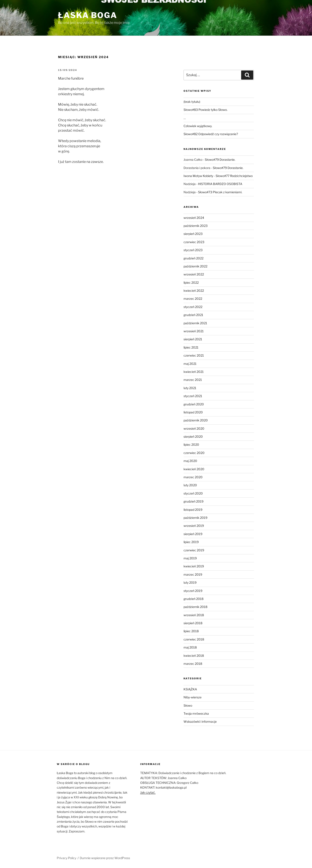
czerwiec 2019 (194, 550)
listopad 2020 (193, 412)
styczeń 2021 (193, 396)
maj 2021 (190, 364)
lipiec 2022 (191, 283)
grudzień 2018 (193, 599)
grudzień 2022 (193, 258)
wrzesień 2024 (194, 218)
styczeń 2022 (193, 307)
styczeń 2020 (193, 493)
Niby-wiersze (193, 697)
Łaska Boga (88, 15)
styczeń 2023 (193, 250)
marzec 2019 (193, 574)
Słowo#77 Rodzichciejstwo (234, 176)
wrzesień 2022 (194, 274)
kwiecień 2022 (194, 291)
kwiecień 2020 (194, 469)
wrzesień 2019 (194, 526)
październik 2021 (195, 323)
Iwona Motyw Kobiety (198, 176)
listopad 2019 (193, 510)
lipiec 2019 (191, 542)
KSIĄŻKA (190, 689)
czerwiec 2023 (194, 242)
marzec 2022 (193, 299)
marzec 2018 (193, 664)
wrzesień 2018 (194, 615)
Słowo (188, 705)
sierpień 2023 (193, 234)
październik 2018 (195, 607)
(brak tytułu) (192, 102)
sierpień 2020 (193, 436)
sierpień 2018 (193, 623)
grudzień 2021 (193, 315)
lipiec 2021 (191, 347)
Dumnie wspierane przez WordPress (105, 858)
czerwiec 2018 (194, 639)
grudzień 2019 (193, 501)
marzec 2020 (193, 477)
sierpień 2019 (193, 534)
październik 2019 (195, 518)
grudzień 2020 (194, 404)
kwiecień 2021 (194, 372)
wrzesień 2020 (194, 428)
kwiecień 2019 (194, 566)
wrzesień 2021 (194, 331)
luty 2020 (190, 485)
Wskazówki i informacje (200, 721)
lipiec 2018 (191, 631)
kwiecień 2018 (194, 656)
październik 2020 (196, 420)
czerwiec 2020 (194, 453)
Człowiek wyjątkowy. (198, 126)
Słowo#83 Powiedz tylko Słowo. (206, 110)
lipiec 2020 (191, 445)
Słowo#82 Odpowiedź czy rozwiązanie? (211, 134)
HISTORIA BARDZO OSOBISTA (220, 184)
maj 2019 (190, 558)
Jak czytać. (148, 792)
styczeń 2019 (193, 591)
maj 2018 (190, 647)
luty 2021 (190, 388)
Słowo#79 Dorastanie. (220, 160)
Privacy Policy (67, 858)
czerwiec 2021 (194, 355)
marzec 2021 (193, 380)
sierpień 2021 (193, 339)
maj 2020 (190, 461)
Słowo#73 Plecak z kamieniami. (220, 192)
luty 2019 (190, 582)
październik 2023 (196, 226)
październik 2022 (195, 266)
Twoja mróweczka (196, 713)
